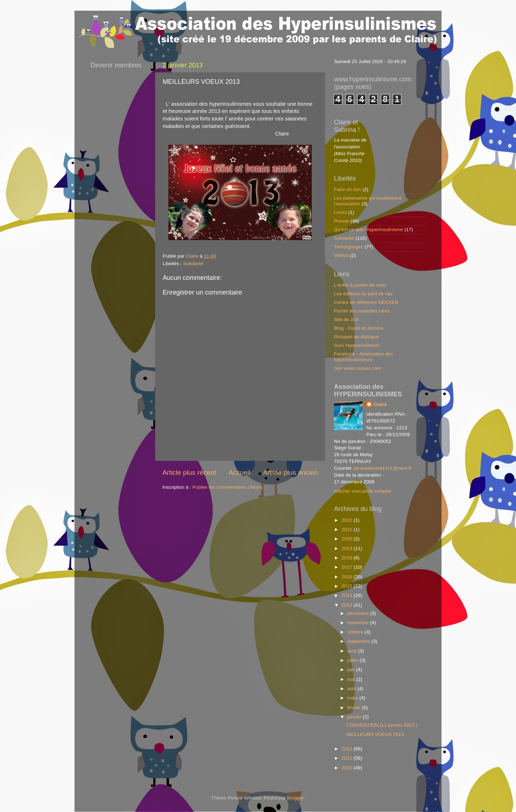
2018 (348, 558)
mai (352, 679)
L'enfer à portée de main (360, 285)
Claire (380, 404)
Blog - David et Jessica (359, 328)
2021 (348, 529)
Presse (341, 221)
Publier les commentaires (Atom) (228, 487)
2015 (348, 586)
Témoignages (349, 247)
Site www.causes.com (357, 368)
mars (353, 698)
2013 (348, 605)
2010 (348, 768)
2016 (348, 577)
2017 (348, 567)
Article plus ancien (290, 472)
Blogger (295, 798)
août (353, 651)
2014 (348, 595)
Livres (340, 212)
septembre (359, 641)
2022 (348, 520)
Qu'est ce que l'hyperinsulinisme (369, 230)
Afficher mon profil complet (363, 491)
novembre (359, 623)
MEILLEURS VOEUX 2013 (375, 734)
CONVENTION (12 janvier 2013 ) (382, 725)
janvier (355, 717)
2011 (348, 758)
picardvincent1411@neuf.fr (383, 468)
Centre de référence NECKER (366, 302)
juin (352, 670)
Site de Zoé (346, 319)
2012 (348, 749)
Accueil (240, 472)
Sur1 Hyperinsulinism (357, 345)
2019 (348, 548)
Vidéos (341, 255)
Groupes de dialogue (356, 337)
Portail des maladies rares (362, 311)
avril (352, 689)
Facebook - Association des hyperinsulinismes (364, 357)
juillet (353, 660)
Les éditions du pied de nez (363, 294)
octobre (356, 632)
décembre (359, 613)
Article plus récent (189, 472)
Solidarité (193, 264)
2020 (348, 539)
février (355, 708)
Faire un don (348, 189)
